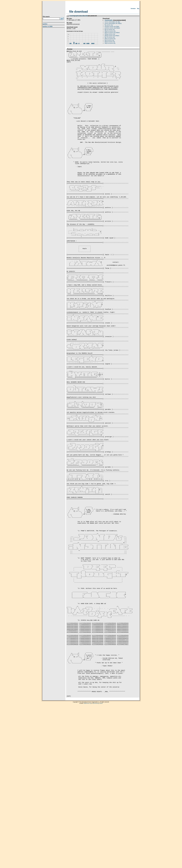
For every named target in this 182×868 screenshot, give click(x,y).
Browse (133, 8)
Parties (45, 24)
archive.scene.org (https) (112, 28)
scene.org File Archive (54, 9)
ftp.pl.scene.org (109, 40)
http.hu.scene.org (110, 31)
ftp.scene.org (109, 25)
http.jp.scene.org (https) (112, 36)
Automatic (109, 20)
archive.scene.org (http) (112, 26)
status (101, 865)
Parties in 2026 (48, 26)
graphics (77, 16)
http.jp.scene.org (110, 34)
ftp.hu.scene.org (110, 29)
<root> (72, 16)
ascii (82, 16)
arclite (86, 16)
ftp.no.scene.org (110, 37)
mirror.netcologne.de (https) (113, 23)
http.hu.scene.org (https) (112, 32)
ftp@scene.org (88, 865)
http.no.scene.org (110, 39)
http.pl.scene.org (110, 42)
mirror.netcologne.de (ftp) (112, 22)
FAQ (138, 8)
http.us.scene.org (110, 43)
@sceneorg (96, 865)
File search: (46, 17)
